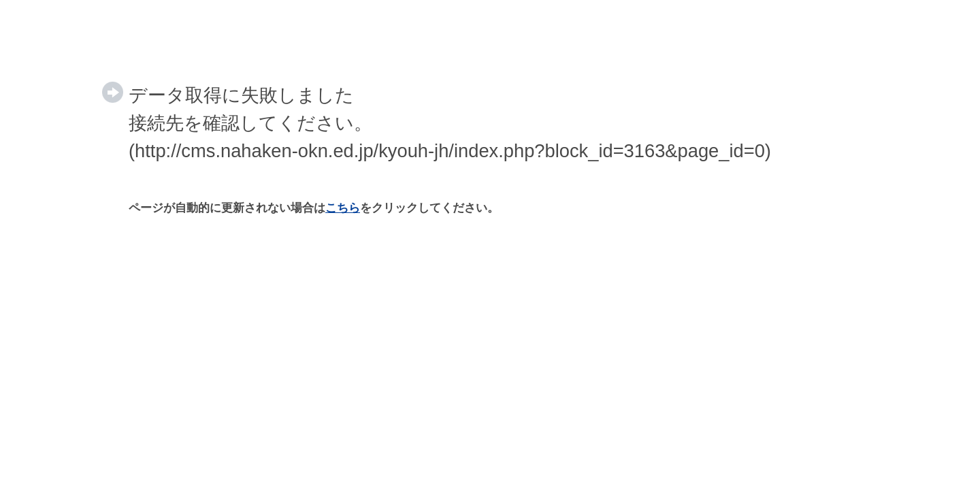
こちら (343, 208)
